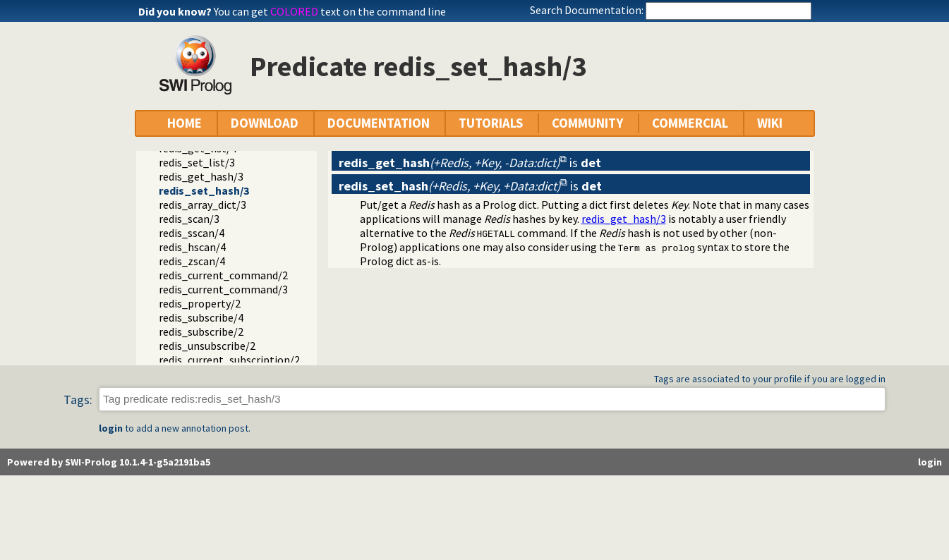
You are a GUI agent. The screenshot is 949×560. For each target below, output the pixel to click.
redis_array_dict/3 (203, 205)
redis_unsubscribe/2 (207, 346)
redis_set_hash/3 (204, 190)
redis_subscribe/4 (201, 317)
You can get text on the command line (330, 11)
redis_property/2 (200, 303)
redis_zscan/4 (192, 261)
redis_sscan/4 (192, 233)
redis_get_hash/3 (201, 176)
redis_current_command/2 (223, 275)
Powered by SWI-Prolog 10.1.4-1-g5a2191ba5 (109, 462)
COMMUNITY (587, 123)
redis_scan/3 (189, 219)
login (111, 428)
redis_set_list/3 (197, 162)
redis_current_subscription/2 (229, 360)
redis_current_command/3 (223, 289)
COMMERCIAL (690, 123)
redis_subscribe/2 (201, 331)
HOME (185, 123)
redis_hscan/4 (192, 247)
